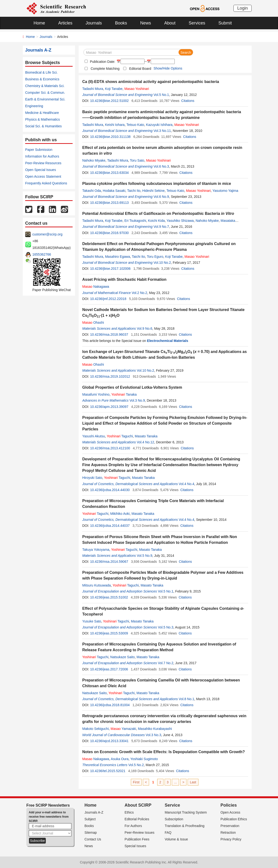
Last (193, 782)
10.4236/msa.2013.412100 (110, 448)
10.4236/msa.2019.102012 (110, 376)
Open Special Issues (41, 170)
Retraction (228, 833)
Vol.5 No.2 (136, 765)
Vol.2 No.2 (139, 293)
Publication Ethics (234, 819)
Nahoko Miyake (94, 160)
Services (197, 23)
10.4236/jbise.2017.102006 (110, 269)
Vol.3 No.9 (137, 400)
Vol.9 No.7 (161, 227)
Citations (188, 101)
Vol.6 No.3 (161, 166)
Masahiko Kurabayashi (155, 729)
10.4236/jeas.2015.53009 (109, 633)
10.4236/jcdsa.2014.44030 (110, 490)
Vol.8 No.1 (187, 699)
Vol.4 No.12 (145, 442)
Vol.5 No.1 (161, 95)
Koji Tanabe (114, 89)
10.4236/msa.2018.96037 (109, 334)
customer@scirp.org (47, 234)
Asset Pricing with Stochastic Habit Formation (124, 279)
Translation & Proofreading (185, 826)
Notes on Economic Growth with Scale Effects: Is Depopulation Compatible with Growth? (163, 752)
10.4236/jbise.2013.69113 (109, 203)
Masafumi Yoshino (96, 394)
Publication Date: (102, 62)
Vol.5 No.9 (145, 556)
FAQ (168, 833)
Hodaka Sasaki (114, 191)
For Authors (133, 826)
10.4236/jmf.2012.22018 (108, 299)
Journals (94, 23)
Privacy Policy (231, 839)
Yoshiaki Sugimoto (144, 759)
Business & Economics (42, 79)
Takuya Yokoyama (96, 550)
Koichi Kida (156, 221)
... (175, 782)
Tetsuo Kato (135, 125)
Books (121, 23)
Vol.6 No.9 (161, 197)
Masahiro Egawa (117, 257)
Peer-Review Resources (43, 163)
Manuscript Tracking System (186, 812)
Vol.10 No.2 (162, 263)
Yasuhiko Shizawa (180, 221)
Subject (90, 819)
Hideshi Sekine (153, 191)
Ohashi (93, 323)
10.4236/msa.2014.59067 (109, 562)
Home (39, 23)
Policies (229, 805)
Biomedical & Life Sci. (41, 72)
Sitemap (91, 833)
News (146, 23)
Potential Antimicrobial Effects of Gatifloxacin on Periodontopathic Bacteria (158, 214)
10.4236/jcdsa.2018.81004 (110, 705)
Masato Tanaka (146, 436)
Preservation (230, 826)
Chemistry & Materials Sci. (45, 86)
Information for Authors (42, 156)
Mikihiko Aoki (120, 514)
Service (172, 805)
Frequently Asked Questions (46, 183)
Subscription (174, 819)
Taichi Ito (134, 191)
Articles (65, 23)
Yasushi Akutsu (94, 436)
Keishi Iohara (115, 125)
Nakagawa (96, 287)
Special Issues (135, 846)
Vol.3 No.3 (153, 735)
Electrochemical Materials (168, 341)
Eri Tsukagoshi (135, 221)
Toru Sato (137, 160)
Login (243, 8)
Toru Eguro (155, 257)
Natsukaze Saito (122, 657)
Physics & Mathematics (43, 119)
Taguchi (120, 436)
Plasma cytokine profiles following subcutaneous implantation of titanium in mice (157, 184)
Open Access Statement (43, 176)
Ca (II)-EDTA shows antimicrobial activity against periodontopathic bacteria (151, 82)
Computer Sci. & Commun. (45, 93)
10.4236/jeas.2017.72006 (109, 669)
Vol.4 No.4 (187, 484)
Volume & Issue (176, 839)
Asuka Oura (120, 759)
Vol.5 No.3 (166, 627)
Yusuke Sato (92, 621)
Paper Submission (39, 150)
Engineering (34, 106)
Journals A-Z (94, 812)
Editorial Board (140, 69)
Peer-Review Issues (140, 833)
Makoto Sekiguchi (96, 729)
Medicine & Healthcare (42, 113)
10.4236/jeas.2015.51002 (109, 597)
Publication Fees (137, 839)
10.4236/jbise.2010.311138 (110, 137)
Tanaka (124, 394)
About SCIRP (138, 805)
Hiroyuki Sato (92, 478)
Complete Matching (105, 69)
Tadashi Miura (93, 89)
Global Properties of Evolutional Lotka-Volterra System (132, 387)
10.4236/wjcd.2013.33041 (109, 741)
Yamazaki (123, 729)
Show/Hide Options (168, 68)
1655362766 (42, 254)
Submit (225, 23)
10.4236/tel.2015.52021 (108, 771)
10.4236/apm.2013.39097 (109, 407)
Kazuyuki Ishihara (159, 125)
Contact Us (93, 839)
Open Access (230, 812)
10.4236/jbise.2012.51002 (109, 101)
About (170, 23)
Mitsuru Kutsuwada (96, 585)
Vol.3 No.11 (162, 131)
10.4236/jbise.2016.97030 (109, 233)
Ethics (129, 812)
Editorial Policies (137, 819)
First (136, 782)
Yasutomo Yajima (225, 191)
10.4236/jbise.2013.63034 (109, 173)
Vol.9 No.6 (145, 328)
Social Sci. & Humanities (43, 126)
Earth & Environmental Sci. (45, 99)
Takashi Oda (92, 191)
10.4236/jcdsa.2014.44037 (110, 526)
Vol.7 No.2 (166, 663)
